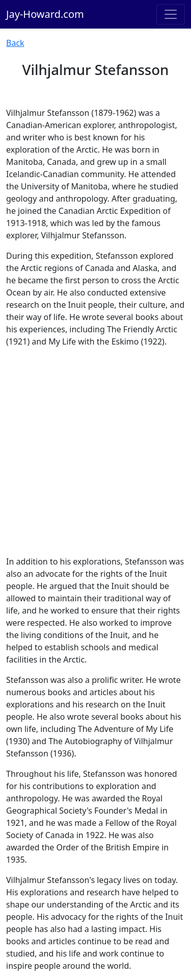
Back (15, 43)
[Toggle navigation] (171, 14)
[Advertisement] (95, 451)
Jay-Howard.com (45, 14)
